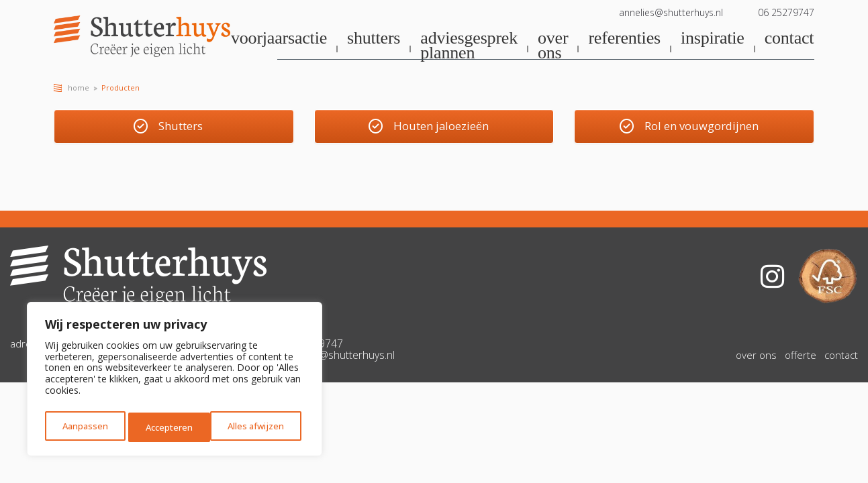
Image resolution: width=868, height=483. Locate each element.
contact (789, 39)
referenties (624, 39)
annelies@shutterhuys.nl (671, 13)
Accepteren (264, 427)
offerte (801, 363)
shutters (374, 39)
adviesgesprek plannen (469, 47)
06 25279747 (786, 13)
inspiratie (713, 39)
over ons (553, 47)
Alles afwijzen (174, 427)
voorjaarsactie (279, 39)
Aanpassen (84, 427)
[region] (175, 382)
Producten (120, 88)
